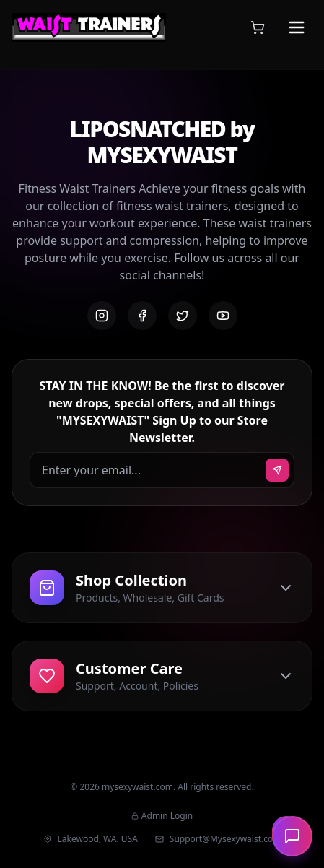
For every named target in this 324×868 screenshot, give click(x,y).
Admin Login (162, 816)
